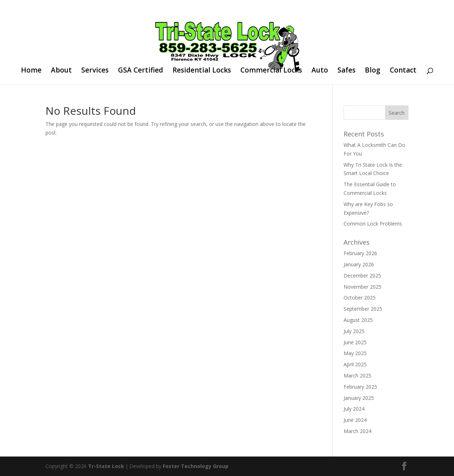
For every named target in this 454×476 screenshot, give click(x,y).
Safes (346, 71)
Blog (373, 71)
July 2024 (354, 409)
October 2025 (360, 298)
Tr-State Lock (106, 466)
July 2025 (354, 331)
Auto (320, 71)
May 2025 (355, 353)
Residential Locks (202, 71)
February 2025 (360, 387)
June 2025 (355, 342)
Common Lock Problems (373, 224)
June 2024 (355, 420)
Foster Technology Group (196, 466)
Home (31, 71)
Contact (403, 71)
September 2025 (363, 309)
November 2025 (363, 287)
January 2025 (359, 398)
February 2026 (360, 253)
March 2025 (357, 375)
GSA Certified (141, 71)
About (61, 71)
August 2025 (358, 320)
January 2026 (359, 264)
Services (95, 71)
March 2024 (357, 431)
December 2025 (362, 276)
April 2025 (355, 364)
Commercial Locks (271, 71)
